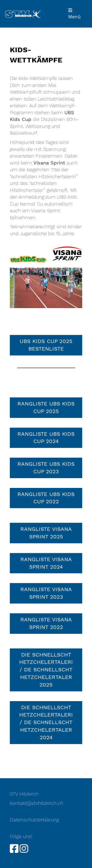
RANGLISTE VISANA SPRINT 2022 (46, 623)
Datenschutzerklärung (34, 820)
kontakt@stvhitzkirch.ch (37, 803)
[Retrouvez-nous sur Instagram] (24, 849)
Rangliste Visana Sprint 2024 (46, 563)
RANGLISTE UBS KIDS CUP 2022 (46, 498)
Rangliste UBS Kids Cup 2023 (46, 468)
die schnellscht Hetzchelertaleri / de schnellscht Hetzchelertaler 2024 (46, 722)
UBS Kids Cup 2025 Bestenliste (46, 345)
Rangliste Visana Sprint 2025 (46, 533)
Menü (74, 14)
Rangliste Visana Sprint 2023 (46, 593)
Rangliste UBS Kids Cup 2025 (46, 407)
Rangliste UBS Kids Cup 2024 (46, 438)
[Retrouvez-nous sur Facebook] (14, 849)
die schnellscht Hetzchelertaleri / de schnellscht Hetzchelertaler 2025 (46, 670)
